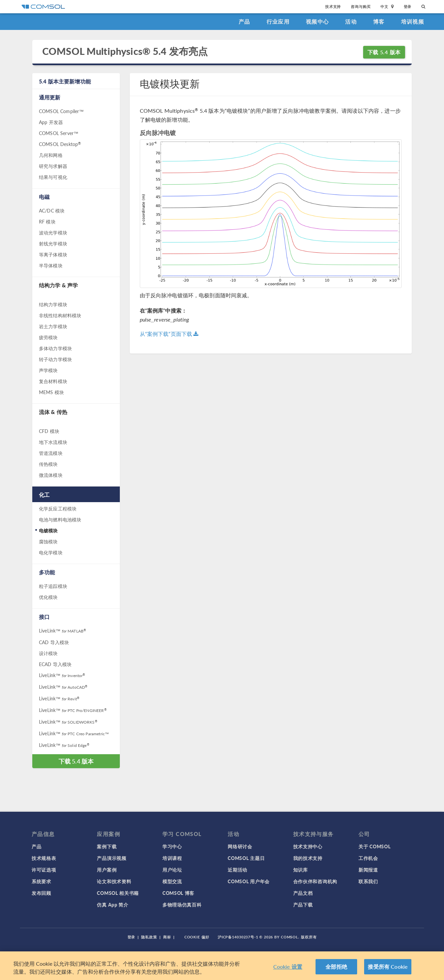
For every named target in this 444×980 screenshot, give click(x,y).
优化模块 (48, 597)
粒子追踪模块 (53, 586)
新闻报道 (368, 870)
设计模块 (48, 653)
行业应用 (278, 21)
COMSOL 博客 (178, 893)
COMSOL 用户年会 (249, 881)
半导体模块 (51, 265)
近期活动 (237, 870)
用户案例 (107, 870)
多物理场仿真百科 (182, 905)
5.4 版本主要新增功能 (65, 81)
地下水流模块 (53, 442)
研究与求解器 (53, 166)
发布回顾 (41, 893)
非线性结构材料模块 (60, 315)
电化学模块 (51, 552)
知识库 (301, 870)
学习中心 (172, 846)
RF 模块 (47, 221)
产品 (244, 21)
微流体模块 (51, 475)
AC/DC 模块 (52, 210)
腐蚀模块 (48, 541)
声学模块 (48, 370)
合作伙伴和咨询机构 (315, 881)
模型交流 (172, 881)
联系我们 (368, 881)
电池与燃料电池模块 (60, 519)
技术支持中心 (308, 846)
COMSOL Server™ (59, 133)
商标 (167, 937)
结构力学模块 (53, 304)
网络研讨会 (240, 846)
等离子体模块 (53, 254)
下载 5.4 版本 (384, 52)
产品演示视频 (111, 858)
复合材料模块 (53, 381)
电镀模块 (48, 530)
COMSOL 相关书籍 (118, 893)
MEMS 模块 (51, 392)
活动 (351, 21)
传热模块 (48, 464)
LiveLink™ (62, 630)
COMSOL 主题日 (246, 858)
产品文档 (303, 893)
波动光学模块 (53, 232)
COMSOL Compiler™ (61, 111)
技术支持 (333, 6)
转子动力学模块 (55, 359)
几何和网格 (51, 155)
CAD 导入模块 (54, 642)
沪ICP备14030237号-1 (238, 937)
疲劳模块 (48, 337)
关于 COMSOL (374, 846)
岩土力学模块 (53, 326)
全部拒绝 (336, 967)
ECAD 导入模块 (55, 664)
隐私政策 (149, 937)
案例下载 (107, 846)
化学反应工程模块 (58, 508)
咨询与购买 (361, 6)
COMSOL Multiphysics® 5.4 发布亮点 (125, 51)
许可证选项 (44, 870)
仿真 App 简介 (112, 905)
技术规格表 (44, 858)
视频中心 (317, 21)
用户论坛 (172, 870)
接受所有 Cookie (388, 967)
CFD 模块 (49, 431)
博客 (379, 21)
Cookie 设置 (288, 967)
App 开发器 (51, 122)
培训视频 (413, 21)
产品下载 (303, 905)
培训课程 (172, 858)
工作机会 (368, 858)
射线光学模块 (53, 243)
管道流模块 (51, 453)
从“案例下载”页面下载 (169, 334)
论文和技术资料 (114, 881)
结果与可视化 (53, 177)
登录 (408, 6)
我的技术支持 (308, 858)
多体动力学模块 (55, 348)
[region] (222, 966)
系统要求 (41, 881)
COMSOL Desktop (60, 144)
